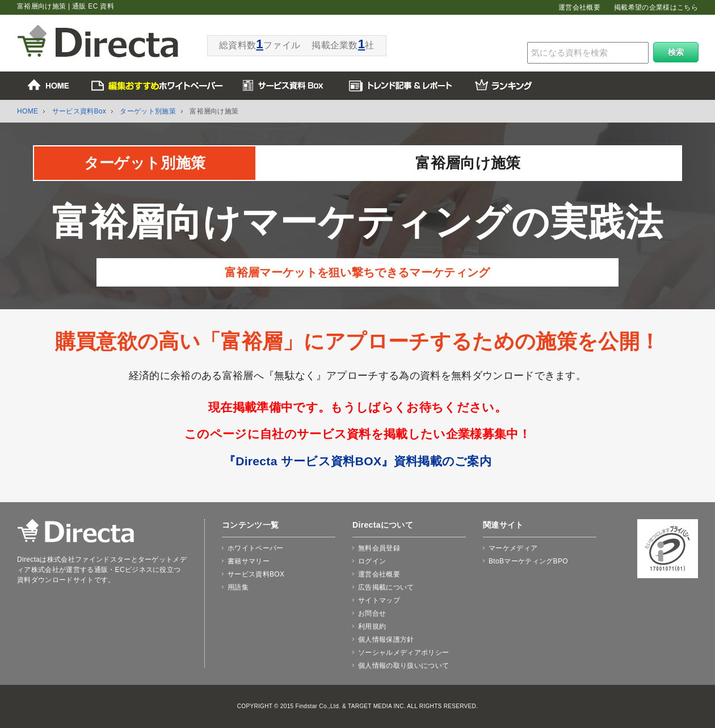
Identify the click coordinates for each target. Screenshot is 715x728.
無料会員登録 (379, 548)
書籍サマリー (249, 561)
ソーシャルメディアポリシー (403, 653)
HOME (28, 111)
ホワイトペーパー (256, 548)
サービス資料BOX (256, 574)
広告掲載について (386, 587)
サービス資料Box (79, 111)
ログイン (372, 561)
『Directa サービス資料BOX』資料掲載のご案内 (357, 461)
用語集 (238, 587)
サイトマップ (379, 600)
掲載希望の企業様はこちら (656, 7)
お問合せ (372, 613)
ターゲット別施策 (148, 111)
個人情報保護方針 (386, 639)
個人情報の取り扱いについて (403, 666)
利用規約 (372, 626)
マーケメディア (513, 548)
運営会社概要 (579, 7)
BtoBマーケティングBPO (528, 561)
